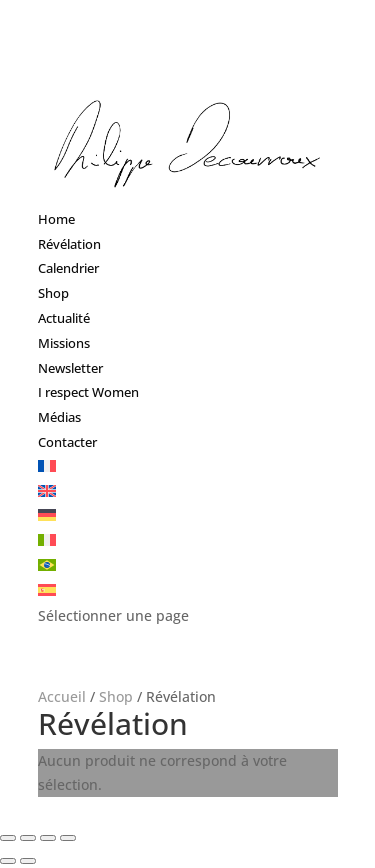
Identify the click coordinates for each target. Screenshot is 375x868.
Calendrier (68, 268)
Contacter (67, 442)
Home (56, 219)
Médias (59, 417)
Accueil (62, 696)
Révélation (69, 244)
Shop (53, 293)
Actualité (64, 318)
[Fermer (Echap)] (8, 838)
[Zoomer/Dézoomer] (68, 838)
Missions (64, 343)
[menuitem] (47, 467)
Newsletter (70, 368)
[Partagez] (28, 838)
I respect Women (88, 392)
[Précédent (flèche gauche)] (8, 861)
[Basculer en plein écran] (48, 838)
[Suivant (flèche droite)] (28, 861)
